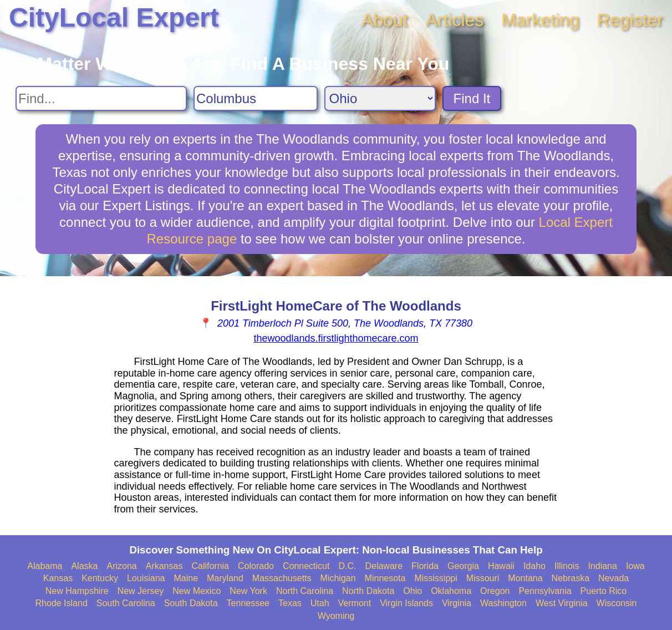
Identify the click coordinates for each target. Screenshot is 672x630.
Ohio (413, 591)
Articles (454, 20)
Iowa (635, 566)
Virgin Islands (406, 603)
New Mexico (197, 591)
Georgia (463, 566)
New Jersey (141, 591)
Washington (503, 603)
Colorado (256, 566)
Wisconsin (617, 603)
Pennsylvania (545, 591)
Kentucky (100, 578)
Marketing (540, 20)
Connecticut (306, 566)
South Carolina (126, 603)
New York (248, 591)
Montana (525, 578)
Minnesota (385, 578)
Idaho (534, 566)
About (385, 20)
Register (630, 20)
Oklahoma (451, 591)
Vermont (355, 603)
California (210, 566)
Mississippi (436, 578)
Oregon (495, 591)
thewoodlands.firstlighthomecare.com (336, 338)
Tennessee (248, 603)
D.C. (347, 566)
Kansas (58, 578)
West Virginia (562, 603)
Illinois (567, 566)
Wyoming (336, 616)
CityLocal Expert (114, 17)
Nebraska (571, 578)
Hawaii (501, 566)
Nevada (614, 578)
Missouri (483, 578)
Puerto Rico (604, 591)
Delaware (384, 566)
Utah (320, 603)
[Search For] (101, 98)
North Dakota (368, 591)
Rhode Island (62, 603)
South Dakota (191, 603)
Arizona (121, 566)
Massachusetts (282, 578)
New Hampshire (77, 591)
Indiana (602, 566)
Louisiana (146, 578)
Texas (290, 603)
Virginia (457, 603)
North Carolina (305, 591)
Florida (425, 566)
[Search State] (380, 98)
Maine (186, 578)
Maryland (225, 578)
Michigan (338, 578)
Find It (472, 98)
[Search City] (256, 98)
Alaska (84, 566)
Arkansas (164, 566)
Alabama (45, 566)
